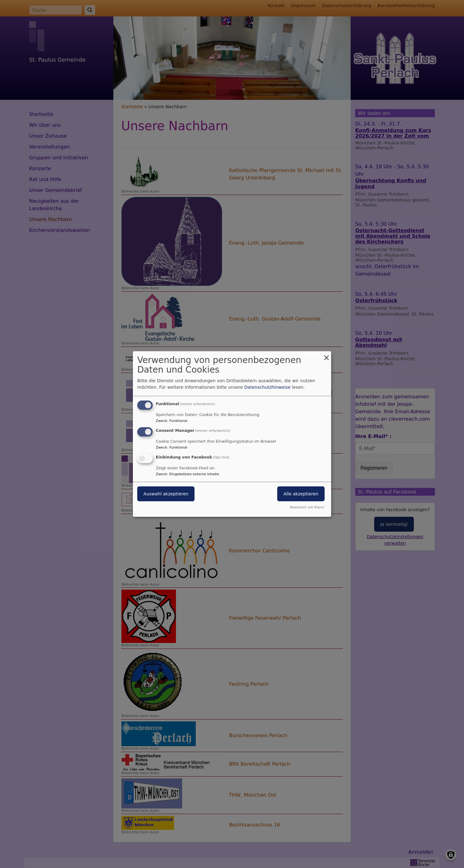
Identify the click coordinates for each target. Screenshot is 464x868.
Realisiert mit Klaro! (307, 507)
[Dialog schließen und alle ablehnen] (326, 355)
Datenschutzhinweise (267, 387)
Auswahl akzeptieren (166, 494)
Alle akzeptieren (301, 494)
